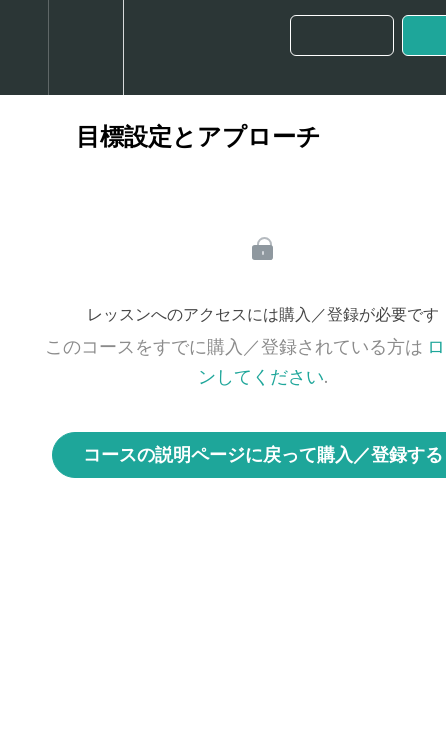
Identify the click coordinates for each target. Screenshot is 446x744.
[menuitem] (85, 47)
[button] (24, 47)
